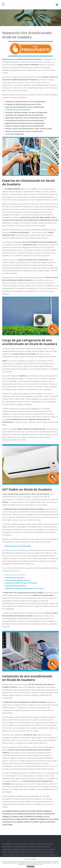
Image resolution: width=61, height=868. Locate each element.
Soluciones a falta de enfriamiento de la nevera (24, 588)
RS (3, 5)
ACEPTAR (30, 867)
